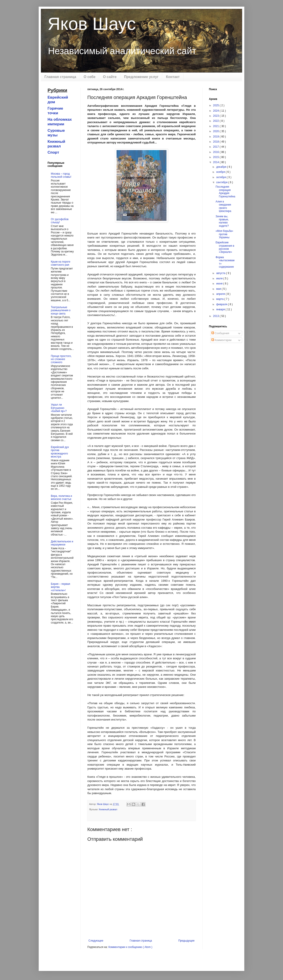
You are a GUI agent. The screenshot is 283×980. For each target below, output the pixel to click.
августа (221, 273)
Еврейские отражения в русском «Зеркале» (225, 247)
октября (221, 177)
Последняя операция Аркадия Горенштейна (225, 192)
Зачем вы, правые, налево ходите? (222, 221)
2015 (216, 157)
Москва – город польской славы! (61, 175)
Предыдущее (186, 941)
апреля (221, 294)
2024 (216, 111)
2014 (216, 162)
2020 (216, 131)
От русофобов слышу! (60, 221)
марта (220, 299)
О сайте (110, 77)
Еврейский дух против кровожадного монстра (60, 452)
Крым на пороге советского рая (61, 263)
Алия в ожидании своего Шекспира (223, 206)
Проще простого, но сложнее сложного (61, 359)
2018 (216, 142)
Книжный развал (108, 809)
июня (220, 284)
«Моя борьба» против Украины (224, 234)
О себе (89, 77)
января (221, 309)
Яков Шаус (92, 24)
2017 (216, 147)
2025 (216, 105)
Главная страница (60, 77)
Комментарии (221, 340)
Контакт (173, 77)
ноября (221, 172)
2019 (216, 137)
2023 (216, 116)
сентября (222, 182)
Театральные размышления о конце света (61, 310)
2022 (216, 121)
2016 (216, 152)
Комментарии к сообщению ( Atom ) (130, 947)
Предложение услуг (141, 77)
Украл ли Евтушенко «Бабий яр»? (59, 408)
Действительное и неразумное (62, 543)
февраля (222, 304)
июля (220, 278)
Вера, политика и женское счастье (61, 498)
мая (219, 289)
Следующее (96, 941)
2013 (216, 316)
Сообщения (220, 333)
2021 (216, 126)
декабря (222, 167)
